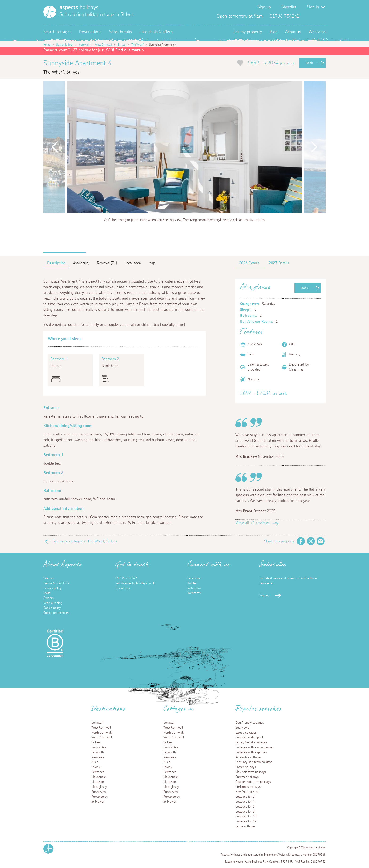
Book (309, 63)
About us (293, 32)
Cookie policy (52, 608)
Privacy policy (52, 588)
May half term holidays (251, 772)
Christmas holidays (248, 787)
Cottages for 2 (245, 797)
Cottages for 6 (245, 807)
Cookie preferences (56, 613)
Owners (48, 598)
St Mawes (98, 802)
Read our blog (53, 603)
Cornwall (84, 45)
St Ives (122, 45)
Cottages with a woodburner (254, 747)
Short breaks (120, 32)
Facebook (307, 16)
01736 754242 (126, 578)
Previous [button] (55, 147)
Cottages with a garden (251, 752)
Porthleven (98, 792)
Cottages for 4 (245, 802)
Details (249, 263)
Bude (95, 762)
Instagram (322, 16)
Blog (274, 32)
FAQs (47, 593)
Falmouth (98, 752)
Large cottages (245, 826)
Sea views (242, 728)
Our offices (123, 588)
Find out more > (130, 50)
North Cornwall (101, 733)
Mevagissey (99, 787)
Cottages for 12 (246, 821)
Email (321, 541)
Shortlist (289, 7)
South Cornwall (102, 738)
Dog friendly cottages (250, 723)
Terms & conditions (56, 583)
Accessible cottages (248, 757)
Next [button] (314, 147)
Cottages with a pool (249, 738)
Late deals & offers (156, 32)
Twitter (314, 16)
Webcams (317, 32)
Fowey (96, 767)
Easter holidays (246, 767)
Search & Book (65, 45)
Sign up (264, 7)
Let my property (248, 32)
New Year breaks (247, 792)
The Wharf (137, 45)
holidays (79, 8)
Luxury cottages (246, 733)
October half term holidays (253, 782)
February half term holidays (254, 762)
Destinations (90, 32)
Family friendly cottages (251, 742)
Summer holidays (247, 777)
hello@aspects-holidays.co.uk (135, 583)
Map (152, 263)
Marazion (98, 782)
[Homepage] (50, 12)
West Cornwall (103, 45)
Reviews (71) (107, 263)
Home (47, 45)
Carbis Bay (99, 747)
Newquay (98, 757)
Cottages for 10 (246, 817)
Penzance (98, 772)
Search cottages (57, 32)
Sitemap (49, 578)
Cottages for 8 (245, 812)
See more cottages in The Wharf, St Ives (85, 541)
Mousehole (99, 777)
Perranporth (99, 797)
